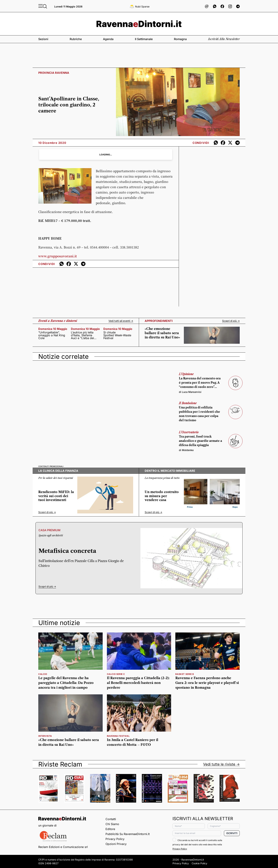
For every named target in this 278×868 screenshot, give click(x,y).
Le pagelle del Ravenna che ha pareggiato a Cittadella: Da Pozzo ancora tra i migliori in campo (66, 683)
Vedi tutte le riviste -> (221, 764)
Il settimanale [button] (144, 39)
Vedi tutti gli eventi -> (121, 321)
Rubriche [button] (76, 39)
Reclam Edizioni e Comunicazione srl (63, 847)
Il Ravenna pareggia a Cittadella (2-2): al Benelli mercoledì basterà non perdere (138, 683)
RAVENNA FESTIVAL (118, 736)
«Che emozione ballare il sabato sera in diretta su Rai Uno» (162, 333)
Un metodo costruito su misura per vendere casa (162, 496)
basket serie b (185, 674)
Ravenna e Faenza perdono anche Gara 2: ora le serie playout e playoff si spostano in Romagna (207, 683)
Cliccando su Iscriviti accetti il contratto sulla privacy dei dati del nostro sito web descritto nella (197, 844)
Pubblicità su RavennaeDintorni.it (128, 834)
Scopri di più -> (231, 321)
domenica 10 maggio (53, 329)
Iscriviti (232, 833)
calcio (43, 674)
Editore (110, 829)
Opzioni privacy (116, 844)
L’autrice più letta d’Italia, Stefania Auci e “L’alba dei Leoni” (82, 335)
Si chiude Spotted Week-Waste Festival (117, 335)
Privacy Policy (115, 839)
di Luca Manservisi (190, 392)
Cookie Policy (199, 863)
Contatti (111, 819)
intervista (45, 736)
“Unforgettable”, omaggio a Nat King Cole (52, 335)
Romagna (180, 39)
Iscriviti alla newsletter (224, 39)
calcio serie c (116, 674)
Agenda (108, 39)
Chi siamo (112, 824)
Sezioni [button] (43, 39)
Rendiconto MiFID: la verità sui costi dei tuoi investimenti (56, 496)
